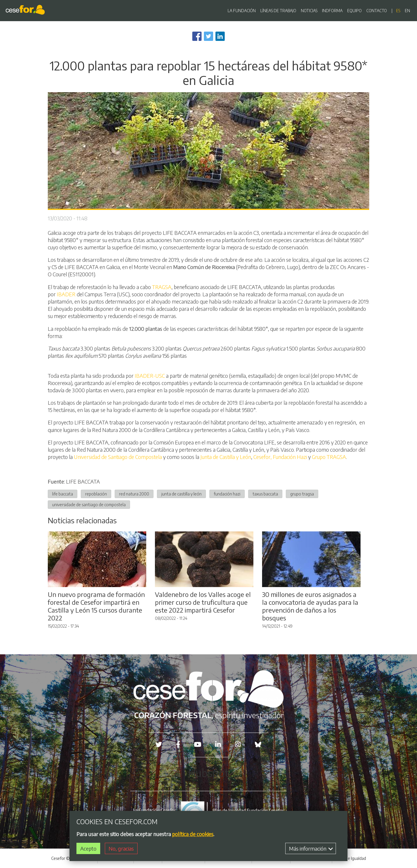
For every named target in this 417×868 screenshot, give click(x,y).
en (407, 11)
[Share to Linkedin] (220, 36)
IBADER (66, 294)
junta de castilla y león (181, 494)
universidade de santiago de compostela (89, 504)
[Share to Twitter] (209, 36)
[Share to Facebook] (197, 36)
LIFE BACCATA (83, 481)
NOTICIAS (309, 11)
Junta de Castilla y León (226, 457)
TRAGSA (162, 287)
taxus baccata (265, 494)
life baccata (63, 494)
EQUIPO (354, 11)
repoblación (96, 494)
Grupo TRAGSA (329, 457)
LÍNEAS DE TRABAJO (278, 11)
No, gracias (121, 849)
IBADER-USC (150, 376)
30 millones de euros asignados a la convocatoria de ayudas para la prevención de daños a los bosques (310, 606)
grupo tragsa (302, 494)
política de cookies (193, 834)
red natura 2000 (134, 494)
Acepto (88, 849)
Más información (311, 849)
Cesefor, (263, 457)
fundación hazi (227, 494)
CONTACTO (377, 11)
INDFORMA (332, 11)
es (398, 11)
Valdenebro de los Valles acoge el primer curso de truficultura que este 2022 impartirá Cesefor (203, 602)
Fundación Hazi (290, 457)
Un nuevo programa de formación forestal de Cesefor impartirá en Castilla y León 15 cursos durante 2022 (96, 606)
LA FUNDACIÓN (242, 11)
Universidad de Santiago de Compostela (118, 457)
